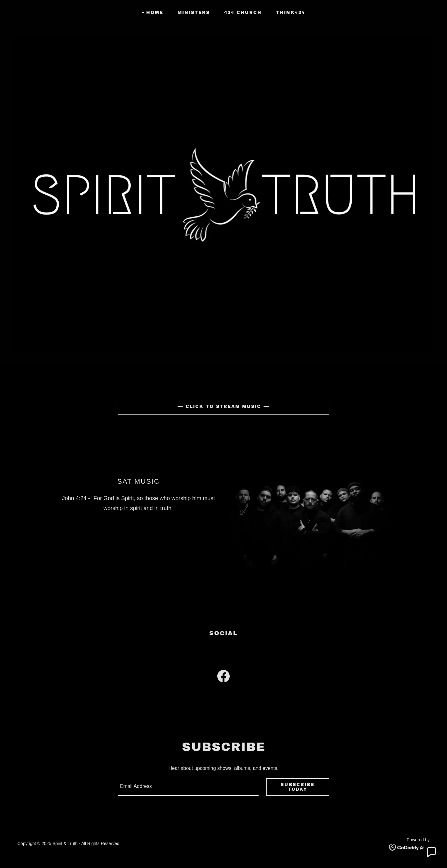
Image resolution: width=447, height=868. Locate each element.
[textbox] (188, 787)
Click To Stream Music (223, 407)
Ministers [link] (194, 13)
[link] (223, 677)
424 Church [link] (243, 13)
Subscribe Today (298, 787)
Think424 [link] (291, 13)
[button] (431, 852)
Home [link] (155, 13)
